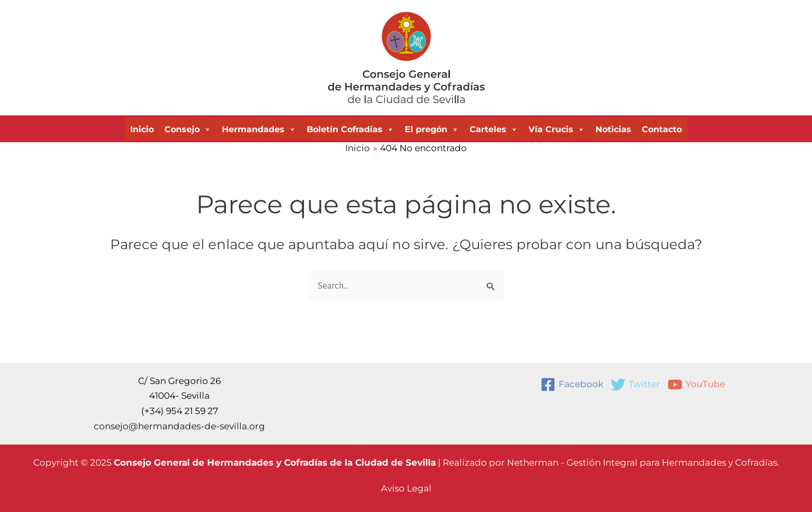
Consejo (188, 130)
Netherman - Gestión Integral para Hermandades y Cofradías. (643, 462)
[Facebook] (572, 385)
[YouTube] (696, 385)
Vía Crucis (557, 130)
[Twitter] (635, 385)
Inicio (142, 129)
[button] (406, 489)
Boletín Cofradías (350, 130)
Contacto (662, 129)
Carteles (494, 130)
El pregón (432, 130)
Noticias (613, 129)
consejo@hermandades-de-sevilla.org (179, 426)
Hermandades (259, 130)
